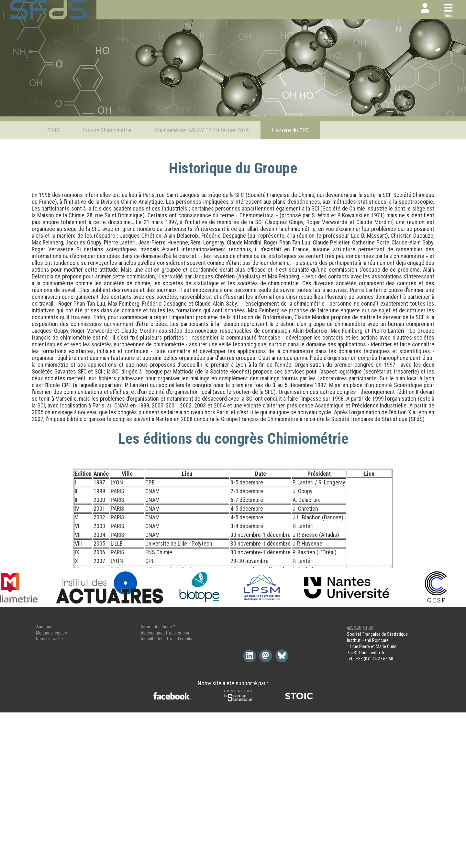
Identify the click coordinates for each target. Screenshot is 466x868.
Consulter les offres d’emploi (166, 795)
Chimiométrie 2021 (369, 666)
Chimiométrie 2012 (369, 596)
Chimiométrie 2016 (369, 622)
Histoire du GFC (290, 130)
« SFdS (51, 130)
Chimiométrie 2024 (369, 683)
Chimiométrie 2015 (369, 613)
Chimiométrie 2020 (369, 657)
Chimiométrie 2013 (369, 605)
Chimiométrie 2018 (369, 640)
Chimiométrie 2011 (369, 587)
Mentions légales (51, 788)
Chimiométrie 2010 (369, 578)
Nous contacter (50, 795)
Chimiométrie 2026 (369, 692)
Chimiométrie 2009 (369, 570)
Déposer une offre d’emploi (164, 788)
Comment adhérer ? (157, 782)
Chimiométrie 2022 (369, 674)
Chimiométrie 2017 (369, 631)
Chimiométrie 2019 (369, 648)
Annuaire (44, 782)
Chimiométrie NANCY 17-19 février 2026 (202, 130)
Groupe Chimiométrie (107, 130)
